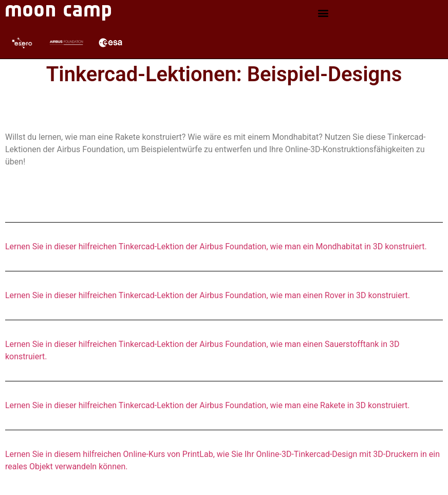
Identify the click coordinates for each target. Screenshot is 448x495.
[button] (323, 13)
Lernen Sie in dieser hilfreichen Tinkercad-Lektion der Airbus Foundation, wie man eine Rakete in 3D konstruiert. (207, 405)
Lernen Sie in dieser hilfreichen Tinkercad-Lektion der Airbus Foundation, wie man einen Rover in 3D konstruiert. (208, 295)
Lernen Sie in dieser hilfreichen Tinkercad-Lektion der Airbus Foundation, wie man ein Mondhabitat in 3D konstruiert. (216, 246)
